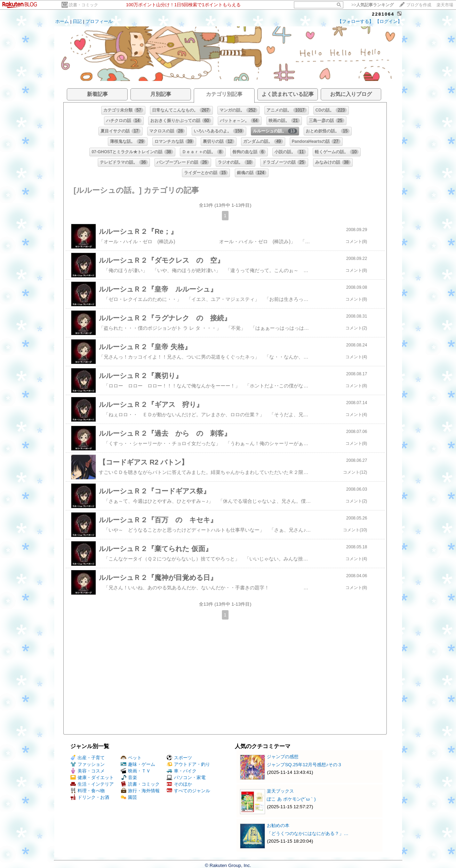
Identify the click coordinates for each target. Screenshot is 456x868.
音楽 (129, 777)
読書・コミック (83, 5)
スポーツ (179, 758)
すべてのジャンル (188, 791)
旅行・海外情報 (140, 791)
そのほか (179, 784)
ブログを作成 (419, 5)
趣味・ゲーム (138, 764)
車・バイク (182, 771)
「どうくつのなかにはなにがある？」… (307, 833)
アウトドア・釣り (188, 764)
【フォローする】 (355, 21)
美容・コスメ (87, 771)
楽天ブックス (280, 791)
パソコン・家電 (186, 777)
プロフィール (99, 21)
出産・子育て (87, 758)
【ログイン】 (389, 21)
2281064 (383, 14)
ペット (131, 758)
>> (373, 5)
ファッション (87, 764)
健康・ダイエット (92, 777)
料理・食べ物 (87, 791)
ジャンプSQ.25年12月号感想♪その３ (304, 765)
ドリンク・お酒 (90, 797)
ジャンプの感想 (283, 757)
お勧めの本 (278, 825)
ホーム (62, 21)
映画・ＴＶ (136, 771)
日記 (77, 21)
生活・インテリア (92, 784)
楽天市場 (445, 5)
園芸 (129, 797)
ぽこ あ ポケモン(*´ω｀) (291, 799)
